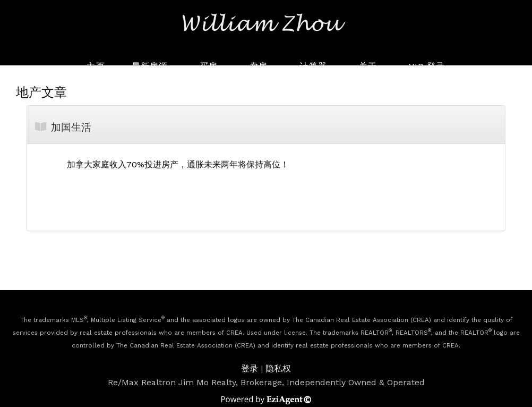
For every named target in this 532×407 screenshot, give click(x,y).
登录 (250, 368)
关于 (368, 66)
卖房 (259, 66)
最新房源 (150, 66)
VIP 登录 (427, 66)
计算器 (313, 66)
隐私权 (278, 368)
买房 (209, 66)
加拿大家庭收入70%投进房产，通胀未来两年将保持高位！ (178, 164)
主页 (96, 66)
